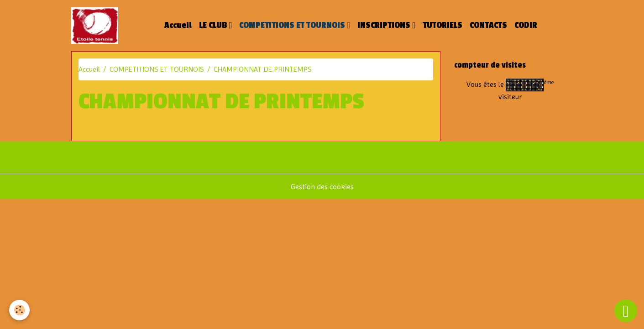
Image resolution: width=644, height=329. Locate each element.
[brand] (97, 26)
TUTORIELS (442, 25)
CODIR (526, 25)
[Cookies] (19, 310)
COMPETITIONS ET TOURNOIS (293, 25)
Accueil (178, 25)
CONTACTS (488, 25)
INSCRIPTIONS (385, 25)
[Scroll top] (626, 311)
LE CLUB (214, 25)
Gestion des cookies (322, 187)
